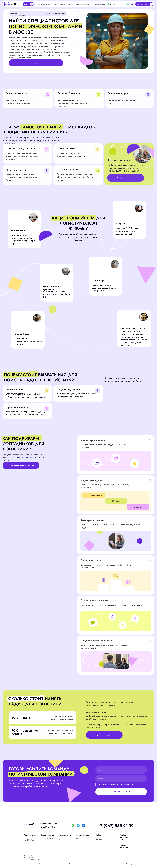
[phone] (121, 778)
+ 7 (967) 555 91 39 (115, 826)
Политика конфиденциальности (78, 864)
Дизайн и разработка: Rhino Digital (123, 864)
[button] (144, 4)
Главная (14, 14)
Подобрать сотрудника (121, 792)
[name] (121, 770)
